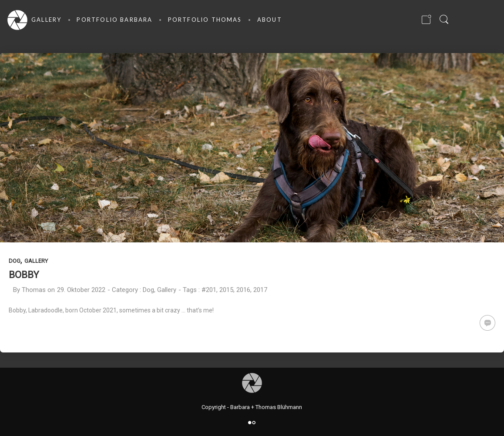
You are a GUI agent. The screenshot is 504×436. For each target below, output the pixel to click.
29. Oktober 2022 (81, 290)
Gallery (36, 261)
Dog (15, 261)
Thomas (34, 290)
